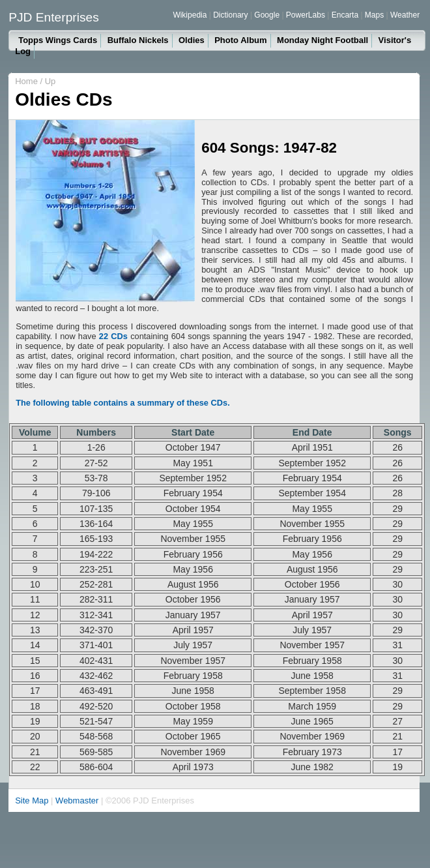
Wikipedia (190, 15)
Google (267, 15)
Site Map (32, 801)
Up (50, 81)
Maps (374, 15)
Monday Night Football (322, 40)
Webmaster (77, 801)
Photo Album (240, 40)
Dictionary (230, 15)
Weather (405, 15)
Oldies (192, 40)
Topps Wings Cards (58, 40)
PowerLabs (306, 15)
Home (26, 81)
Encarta (345, 15)
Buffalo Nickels (138, 40)
